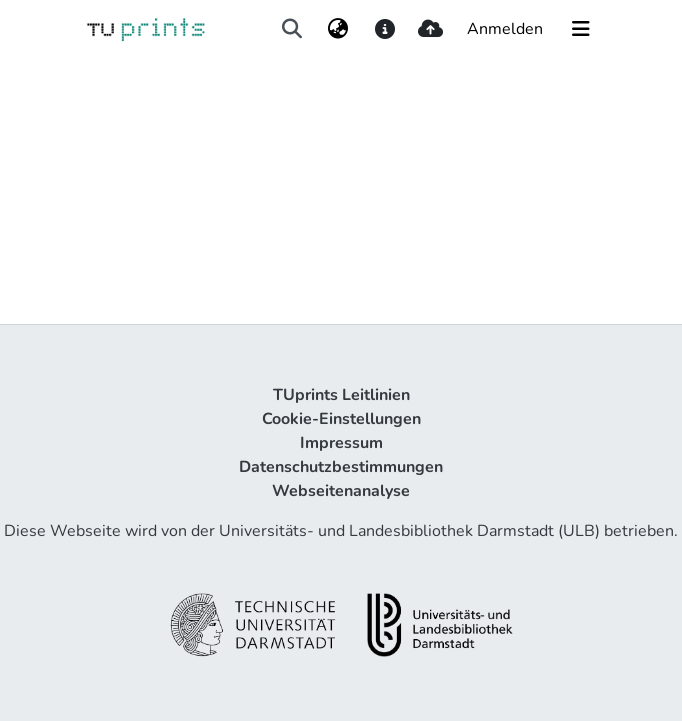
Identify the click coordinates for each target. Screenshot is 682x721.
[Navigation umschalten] (581, 29)
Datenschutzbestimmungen (341, 467)
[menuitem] (338, 29)
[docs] (384, 29)
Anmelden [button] (506, 29)
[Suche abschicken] (291, 29)
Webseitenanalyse (341, 491)
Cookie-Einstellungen (341, 419)
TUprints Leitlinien (341, 395)
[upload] (430, 29)
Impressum (341, 443)
